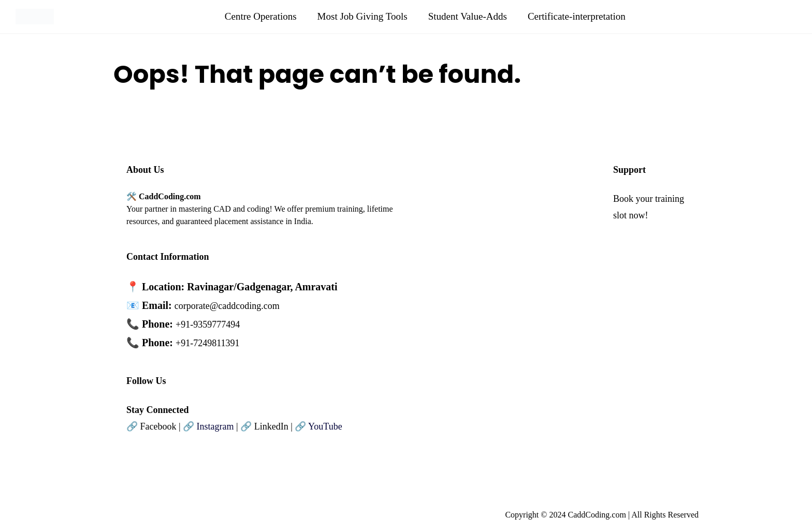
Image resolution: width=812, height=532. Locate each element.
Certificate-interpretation (577, 16)
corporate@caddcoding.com (227, 306)
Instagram (215, 426)
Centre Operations (261, 16)
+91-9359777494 (208, 324)
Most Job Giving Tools (363, 16)
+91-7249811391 (207, 343)
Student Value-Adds (468, 16)
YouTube (325, 426)
